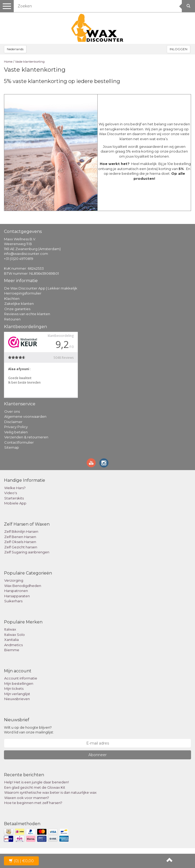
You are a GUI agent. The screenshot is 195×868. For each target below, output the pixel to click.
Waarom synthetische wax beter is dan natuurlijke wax (50, 792)
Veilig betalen (16, 432)
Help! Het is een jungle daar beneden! (37, 782)
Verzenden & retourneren (26, 437)
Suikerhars (13, 601)
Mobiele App (15, 503)
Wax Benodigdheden (23, 586)
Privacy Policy (16, 427)
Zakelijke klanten (19, 304)
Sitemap (12, 447)
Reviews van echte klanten (27, 314)
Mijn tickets (14, 688)
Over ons (12, 411)
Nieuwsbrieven (17, 699)
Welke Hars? (15, 488)
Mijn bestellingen (19, 683)
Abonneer (97, 755)
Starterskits (14, 498)
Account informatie (21, 678)
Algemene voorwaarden (25, 416)
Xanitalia (11, 640)
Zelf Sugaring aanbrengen (27, 552)
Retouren (12, 319)
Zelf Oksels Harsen (20, 542)
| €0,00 (21, 861)
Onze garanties (17, 309)
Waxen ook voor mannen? (27, 798)
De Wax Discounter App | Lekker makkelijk (41, 288)
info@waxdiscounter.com (26, 254)
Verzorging (14, 580)
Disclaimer (13, 422)
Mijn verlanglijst (17, 694)
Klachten (12, 298)
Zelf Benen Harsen (20, 537)
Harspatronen (16, 591)
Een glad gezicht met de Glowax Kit (35, 787)
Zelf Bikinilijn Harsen (21, 531)
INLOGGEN (179, 49)
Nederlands (15, 49)
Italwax (10, 629)
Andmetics (13, 645)
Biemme (12, 650)
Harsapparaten (17, 596)
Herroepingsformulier (23, 293)
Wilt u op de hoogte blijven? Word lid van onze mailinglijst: (29, 730)
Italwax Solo (15, 635)
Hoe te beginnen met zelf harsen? (33, 803)
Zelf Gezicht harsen (21, 547)
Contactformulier (19, 442)
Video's (11, 493)
